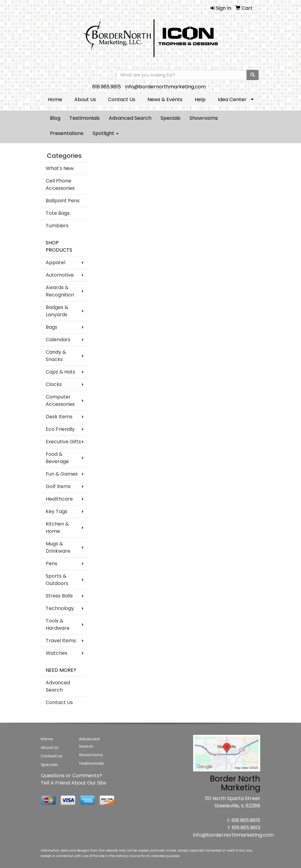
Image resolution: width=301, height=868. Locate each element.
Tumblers (57, 226)
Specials (170, 118)
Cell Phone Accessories (60, 184)
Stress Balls (59, 596)
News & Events (165, 99)
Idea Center (232, 99)
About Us (85, 99)
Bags (51, 327)
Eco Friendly (60, 429)
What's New (60, 168)
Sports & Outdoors (57, 580)
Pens (51, 563)
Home (55, 99)
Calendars (58, 340)
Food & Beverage (57, 458)
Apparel (55, 262)
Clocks (54, 384)
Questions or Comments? (71, 776)
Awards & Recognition (60, 291)
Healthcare (59, 499)
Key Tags (57, 511)
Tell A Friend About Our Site (73, 783)
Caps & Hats (60, 372)
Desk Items (59, 417)
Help (200, 99)
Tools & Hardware (58, 624)
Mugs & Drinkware (58, 547)
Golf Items (58, 486)
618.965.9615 (107, 87)
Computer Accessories (60, 400)
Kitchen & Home (57, 528)
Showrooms (204, 118)
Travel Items (61, 641)
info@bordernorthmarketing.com (166, 87)
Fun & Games (62, 474)
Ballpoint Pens (63, 201)
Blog (55, 118)
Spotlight (106, 133)
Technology (60, 608)
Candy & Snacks (56, 356)
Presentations (67, 133)
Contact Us (122, 99)
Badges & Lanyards (57, 311)
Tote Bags (58, 213)
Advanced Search (130, 118)
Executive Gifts (63, 442)
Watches (57, 653)
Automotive (60, 275)
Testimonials (85, 118)
